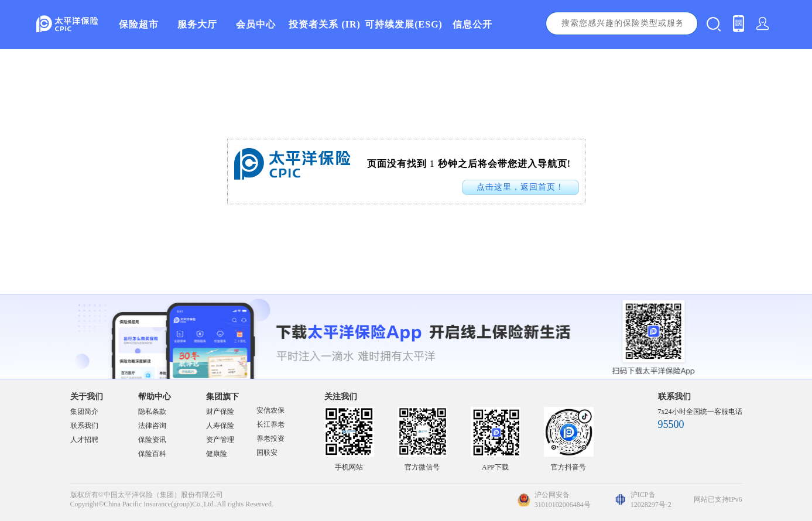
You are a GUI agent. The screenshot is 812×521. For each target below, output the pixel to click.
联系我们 (84, 426)
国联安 (267, 453)
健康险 (217, 454)
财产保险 (220, 412)
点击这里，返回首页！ (520, 187)
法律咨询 (152, 426)
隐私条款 (152, 412)
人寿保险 (220, 426)
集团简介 (84, 412)
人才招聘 (84, 440)
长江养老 (270, 424)
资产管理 (220, 440)
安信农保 (270, 410)
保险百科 (152, 454)
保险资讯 (152, 440)
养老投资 (270, 438)
